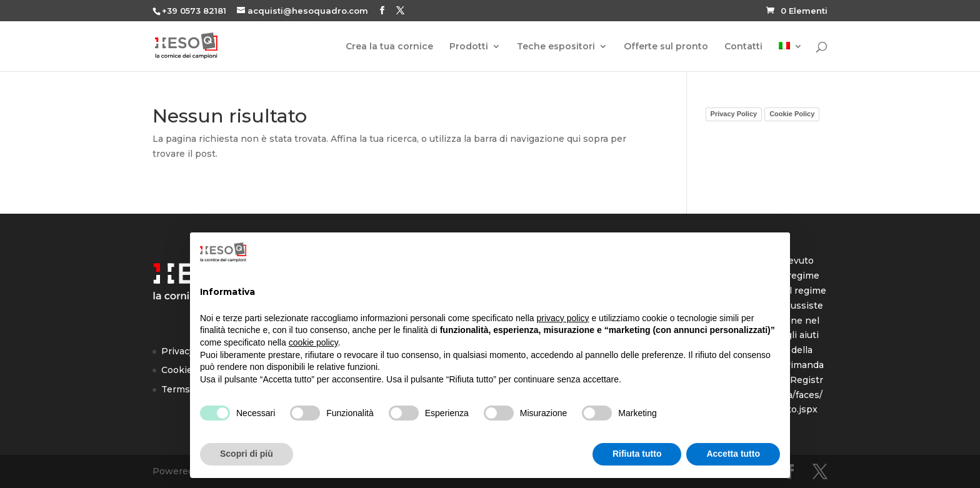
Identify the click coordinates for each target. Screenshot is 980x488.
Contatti (743, 47)
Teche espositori (556, 47)
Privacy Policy (734, 114)
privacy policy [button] (563, 318)
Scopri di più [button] (247, 454)
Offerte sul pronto (666, 47)
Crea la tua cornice (389, 47)
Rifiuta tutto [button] (637, 454)
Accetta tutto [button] (733, 454)
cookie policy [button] (313, 342)
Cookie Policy (792, 114)
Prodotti (469, 47)
